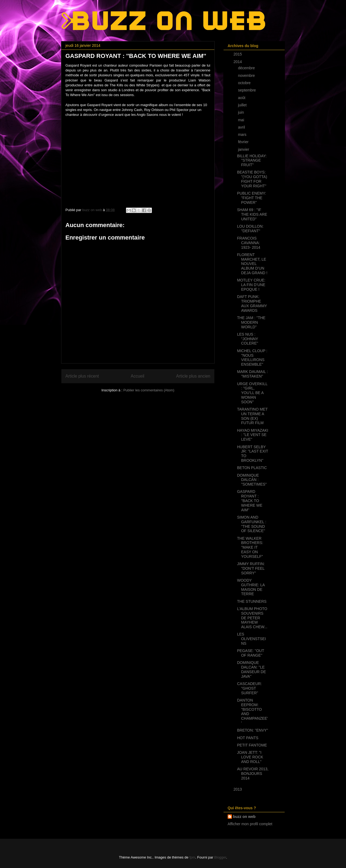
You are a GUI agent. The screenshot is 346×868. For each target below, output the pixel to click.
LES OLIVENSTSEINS (252, 639)
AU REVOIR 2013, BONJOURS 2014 (253, 774)
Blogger (220, 857)
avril (242, 127)
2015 (238, 54)
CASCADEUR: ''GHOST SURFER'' (249, 688)
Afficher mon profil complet (250, 824)
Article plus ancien (193, 376)
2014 (238, 62)
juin (241, 112)
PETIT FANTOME (252, 745)
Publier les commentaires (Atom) (149, 390)
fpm (192, 857)
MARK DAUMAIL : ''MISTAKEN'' (252, 374)
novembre (247, 76)
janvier (244, 149)
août (242, 98)
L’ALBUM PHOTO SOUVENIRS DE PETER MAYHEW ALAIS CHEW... (252, 618)
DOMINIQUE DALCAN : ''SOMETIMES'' (252, 480)
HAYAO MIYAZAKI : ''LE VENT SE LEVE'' (253, 435)
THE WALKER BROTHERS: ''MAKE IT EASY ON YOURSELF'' (250, 547)
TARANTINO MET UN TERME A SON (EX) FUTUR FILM (252, 416)
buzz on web (244, 817)
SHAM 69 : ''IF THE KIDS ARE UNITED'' (252, 214)
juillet (243, 105)
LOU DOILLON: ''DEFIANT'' (250, 229)
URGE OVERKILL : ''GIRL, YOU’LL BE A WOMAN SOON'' (252, 393)
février (244, 142)
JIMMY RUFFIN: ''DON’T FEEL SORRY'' (251, 568)
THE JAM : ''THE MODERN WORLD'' (251, 322)
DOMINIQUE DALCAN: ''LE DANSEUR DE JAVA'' (252, 669)
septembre (247, 90)
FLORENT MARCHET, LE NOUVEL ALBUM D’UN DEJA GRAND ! (252, 264)
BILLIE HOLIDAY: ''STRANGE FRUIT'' (252, 161)
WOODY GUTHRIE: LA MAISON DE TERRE (251, 587)
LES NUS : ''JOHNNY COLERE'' (248, 339)
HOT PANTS (248, 738)
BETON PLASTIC (252, 468)
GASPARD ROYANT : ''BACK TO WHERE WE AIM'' (250, 501)
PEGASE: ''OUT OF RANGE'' (251, 653)
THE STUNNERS (252, 601)
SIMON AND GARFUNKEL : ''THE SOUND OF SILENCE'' (252, 524)
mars (243, 135)
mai (241, 120)
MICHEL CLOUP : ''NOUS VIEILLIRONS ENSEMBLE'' (252, 358)
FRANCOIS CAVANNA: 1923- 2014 (249, 243)
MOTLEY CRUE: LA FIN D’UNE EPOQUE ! (251, 285)
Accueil (138, 376)
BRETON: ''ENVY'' (253, 730)
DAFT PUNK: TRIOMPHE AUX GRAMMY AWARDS (252, 303)
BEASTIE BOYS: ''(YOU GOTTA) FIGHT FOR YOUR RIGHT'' (252, 179)
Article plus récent (82, 376)
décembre (247, 68)
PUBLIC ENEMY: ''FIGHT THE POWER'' (252, 198)
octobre (245, 83)
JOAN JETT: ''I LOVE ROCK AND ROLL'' (250, 757)
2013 (238, 789)
